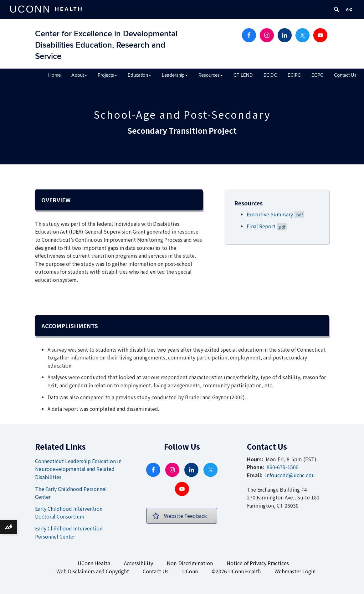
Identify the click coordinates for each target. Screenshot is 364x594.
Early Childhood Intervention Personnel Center (69, 532)
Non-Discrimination (190, 563)
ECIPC (294, 75)
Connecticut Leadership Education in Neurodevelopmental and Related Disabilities (78, 469)
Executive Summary (276, 214)
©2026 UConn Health (236, 571)
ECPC (317, 75)
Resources (211, 75)
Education (139, 75)
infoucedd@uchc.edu (290, 475)
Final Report (267, 226)
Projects (107, 75)
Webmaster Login (295, 571)
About (79, 75)
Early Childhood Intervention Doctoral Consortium (69, 513)
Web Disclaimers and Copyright (93, 571)
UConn (190, 571)
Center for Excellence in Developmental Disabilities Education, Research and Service (106, 45)
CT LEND (243, 75)
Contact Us (345, 75)
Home (54, 75)
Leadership (175, 75)
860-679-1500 (283, 467)
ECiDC (270, 75)
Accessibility (138, 563)
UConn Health (94, 563)
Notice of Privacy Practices (258, 563)
